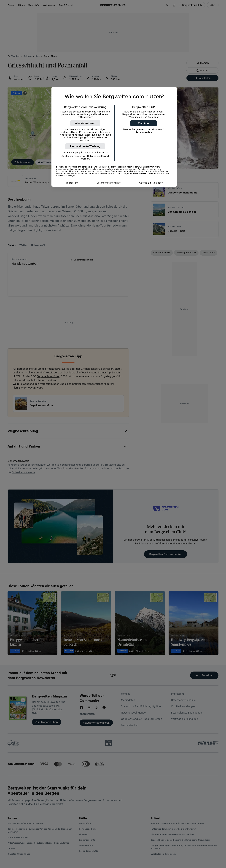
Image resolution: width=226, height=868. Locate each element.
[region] (114, 137)
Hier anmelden (143, 132)
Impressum (72, 183)
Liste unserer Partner (145, 174)
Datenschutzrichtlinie (109, 183)
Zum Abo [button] (144, 123)
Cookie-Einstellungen (151, 183)
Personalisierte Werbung (85, 146)
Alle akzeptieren (85, 123)
